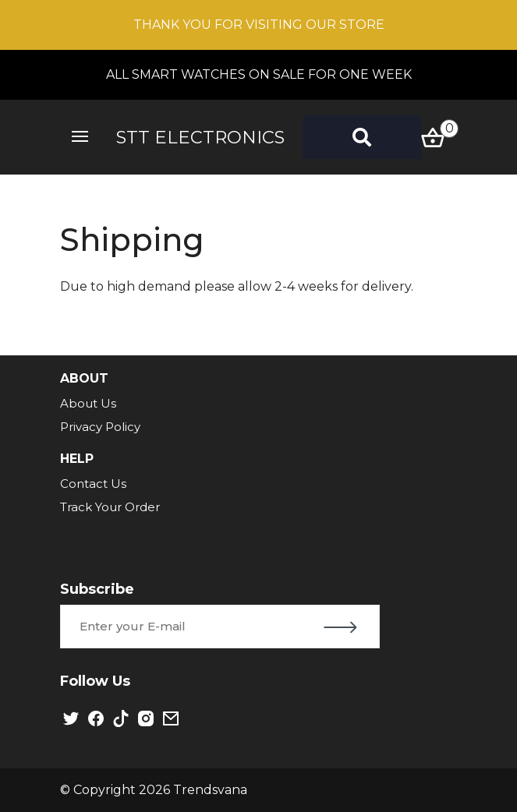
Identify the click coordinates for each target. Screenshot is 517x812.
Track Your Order (110, 507)
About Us (88, 403)
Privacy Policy (100, 427)
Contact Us (93, 484)
